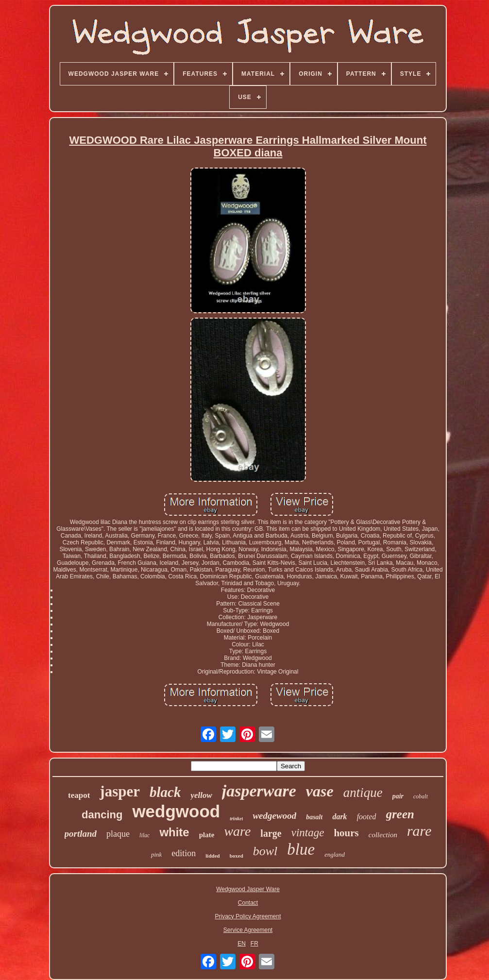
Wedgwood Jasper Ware (248, 889)
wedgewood (274, 816)
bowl (265, 851)
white (174, 832)
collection (383, 835)
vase (320, 791)
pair (398, 796)
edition (184, 853)
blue (301, 849)
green (400, 814)
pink (156, 854)
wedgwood (176, 811)
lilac (144, 835)
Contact (248, 903)
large (271, 833)
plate (207, 835)
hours (346, 833)
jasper (120, 791)
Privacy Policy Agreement (248, 916)
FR (254, 944)
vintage (308, 833)
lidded (212, 856)
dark (339, 817)
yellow (201, 795)
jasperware (259, 791)
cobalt (421, 796)
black (165, 792)
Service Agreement (248, 930)
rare (419, 831)
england (335, 854)
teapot (79, 795)
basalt (314, 817)
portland (81, 834)
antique (363, 793)
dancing (102, 815)
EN (242, 944)
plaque (118, 834)
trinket (236, 819)
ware (237, 831)
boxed (236, 856)
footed (367, 817)
